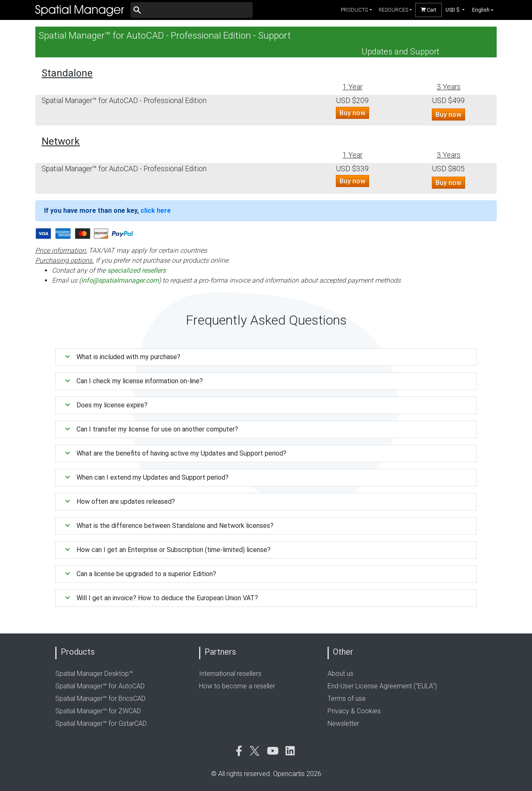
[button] (455, 10)
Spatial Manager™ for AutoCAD (100, 686)
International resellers (230, 674)
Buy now (352, 113)
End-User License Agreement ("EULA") (382, 686)
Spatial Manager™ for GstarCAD (101, 723)
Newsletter (343, 723)
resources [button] (393, 10)
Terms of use (347, 699)
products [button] (354, 10)
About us (340, 674)
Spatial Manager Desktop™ (94, 674)
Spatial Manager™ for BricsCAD (100, 699)
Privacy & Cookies (354, 711)
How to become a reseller (237, 686)
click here (156, 211)
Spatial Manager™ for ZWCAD (98, 711)
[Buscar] (192, 10)
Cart (429, 10)
